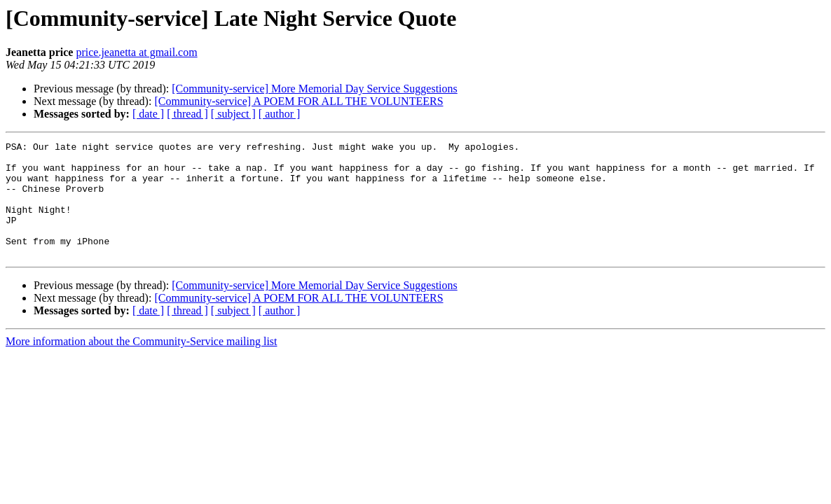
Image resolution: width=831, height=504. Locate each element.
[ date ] (148, 114)
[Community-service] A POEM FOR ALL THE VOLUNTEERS (298, 101)
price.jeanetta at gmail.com (136, 52)
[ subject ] (233, 114)
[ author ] (280, 114)
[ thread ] (187, 114)
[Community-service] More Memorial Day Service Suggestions (314, 89)
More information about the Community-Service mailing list (142, 364)
